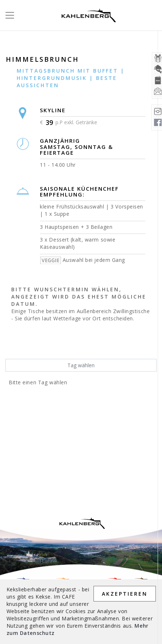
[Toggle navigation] (8, 15)
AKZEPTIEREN (125, 594)
